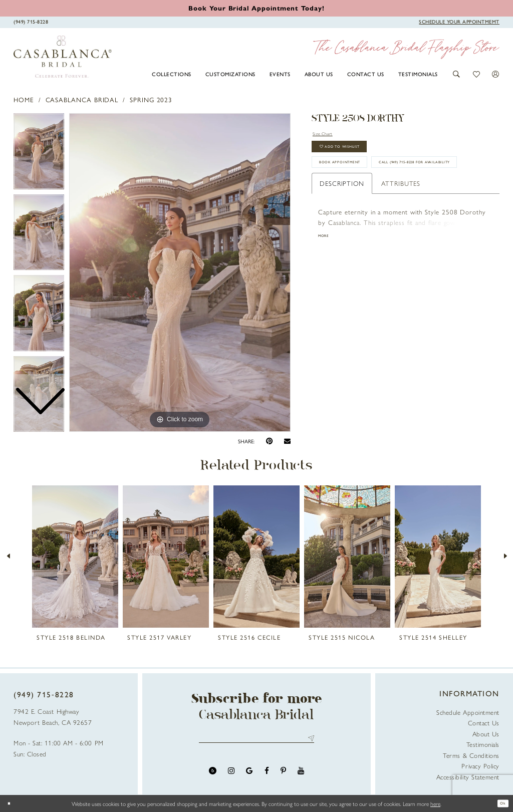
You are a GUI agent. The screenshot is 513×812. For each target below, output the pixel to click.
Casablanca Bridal (82, 99)
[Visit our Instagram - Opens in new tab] (231, 776)
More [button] (327, 280)
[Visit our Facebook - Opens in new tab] (267, 776)
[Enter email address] (257, 741)
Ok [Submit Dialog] (500, 803)
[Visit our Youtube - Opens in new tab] (301, 776)
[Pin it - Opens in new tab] (269, 441)
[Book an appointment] (256, 8)
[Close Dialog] (12, 803)
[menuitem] (172, 74)
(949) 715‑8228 (44, 694)
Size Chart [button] (328, 134)
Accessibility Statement (468, 777)
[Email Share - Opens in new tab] (287, 441)
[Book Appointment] (459, 22)
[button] (457, 74)
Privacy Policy (480, 766)
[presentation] (75, 557)
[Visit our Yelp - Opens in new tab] (213, 776)
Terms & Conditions (471, 755)
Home (24, 99)
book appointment (355, 178)
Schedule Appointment (468, 712)
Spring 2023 (151, 99)
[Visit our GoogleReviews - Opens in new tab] (249, 776)
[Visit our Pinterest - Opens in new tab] (283, 776)
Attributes (401, 226)
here (435, 803)
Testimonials (483, 744)
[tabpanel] (180, 273)
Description (342, 226)
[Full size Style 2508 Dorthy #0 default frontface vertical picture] (180, 273)
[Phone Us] (31, 22)
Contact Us (484, 723)
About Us (486, 734)
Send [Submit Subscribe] (309, 741)
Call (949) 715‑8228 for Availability (380, 202)
